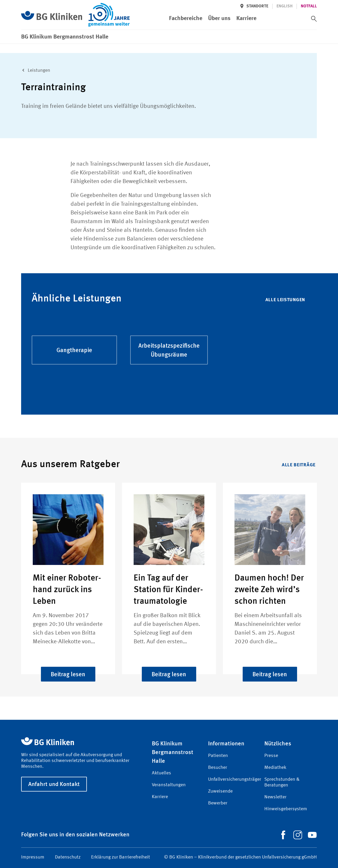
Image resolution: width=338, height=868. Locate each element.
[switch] (314, 19)
